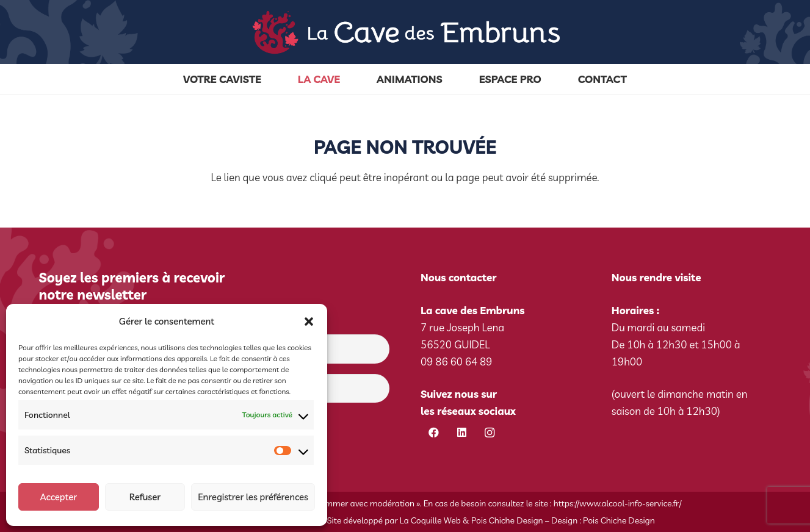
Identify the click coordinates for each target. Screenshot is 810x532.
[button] (309, 322)
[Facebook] (434, 433)
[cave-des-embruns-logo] (405, 32)
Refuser (145, 497)
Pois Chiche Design (507, 520)
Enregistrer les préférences (253, 497)
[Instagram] (490, 433)
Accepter (58, 497)
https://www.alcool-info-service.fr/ (618, 503)
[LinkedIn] (462, 433)
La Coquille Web (430, 520)
